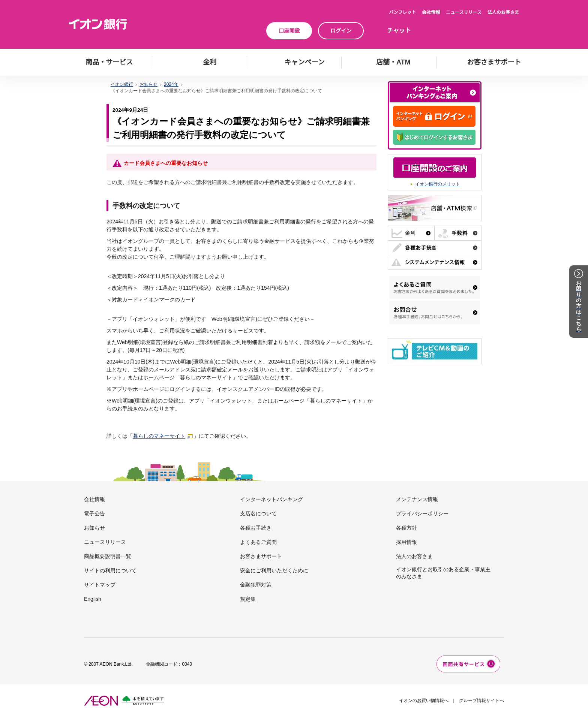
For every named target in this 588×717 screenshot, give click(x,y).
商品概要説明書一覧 (108, 556)
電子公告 (94, 513)
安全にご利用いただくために (274, 570)
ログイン (341, 31)
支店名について (258, 513)
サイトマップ (100, 585)
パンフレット (402, 12)
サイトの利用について (110, 570)
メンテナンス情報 (417, 499)
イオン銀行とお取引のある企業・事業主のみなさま (443, 573)
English (93, 599)
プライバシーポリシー (422, 513)
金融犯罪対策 (256, 585)
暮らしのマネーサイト (163, 436)
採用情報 (406, 542)
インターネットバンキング (271, 499)
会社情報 (431, 12)
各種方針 (406, 528)
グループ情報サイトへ (481, 701)
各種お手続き (256, 528)
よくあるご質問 (258, 542)
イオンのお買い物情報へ (424, 701)
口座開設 (289, 31)
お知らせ (94, 528)
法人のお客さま (503, 12)
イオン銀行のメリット (438, 184)
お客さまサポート (261, 556)
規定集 (248, 599)
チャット (399, 31)
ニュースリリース (464, 12)
